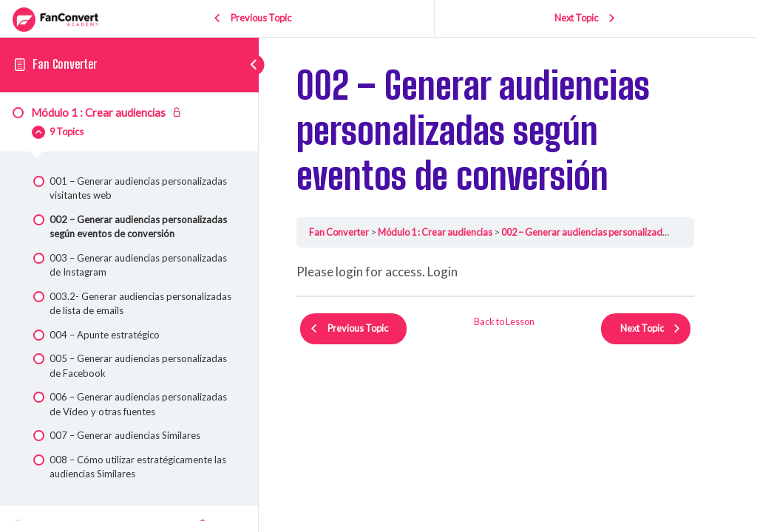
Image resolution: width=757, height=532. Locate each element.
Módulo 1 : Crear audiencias (435, 232)
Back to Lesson (504, 321)
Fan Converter (65, 64)
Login (442, 272)
